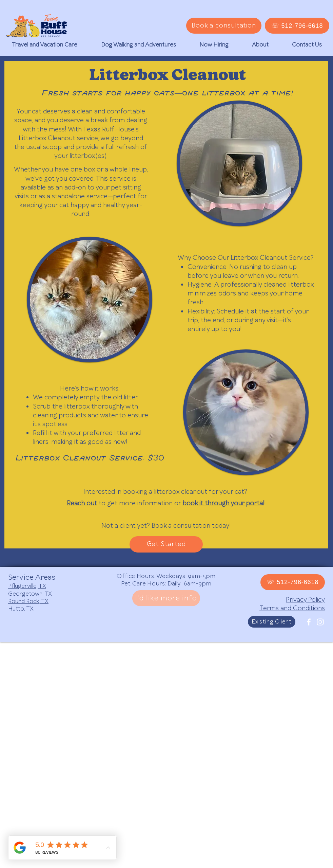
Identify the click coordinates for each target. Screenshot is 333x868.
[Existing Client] (272, 622)
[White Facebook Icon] (309, 622)
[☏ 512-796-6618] (297, 26)
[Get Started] (166, 544)
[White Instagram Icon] (320, 622)
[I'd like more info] (166, 598)
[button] (45, 45)
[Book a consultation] (224, 26)
